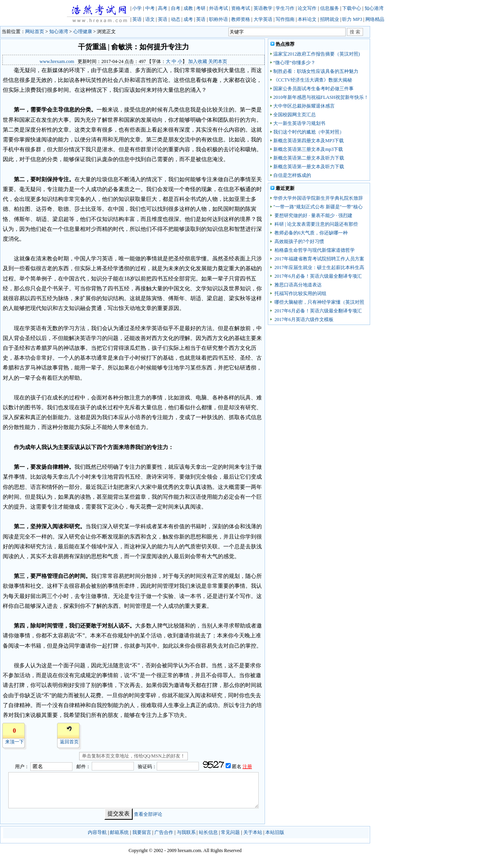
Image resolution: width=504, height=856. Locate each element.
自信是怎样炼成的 (292, 175)
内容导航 (97, 832)
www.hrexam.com (57, 61)
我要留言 (142, 832)
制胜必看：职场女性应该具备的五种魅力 (316, 71)
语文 (150, 19)
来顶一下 (15, 742)
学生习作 (285, 8)
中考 (150, 8)
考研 (201, 8)
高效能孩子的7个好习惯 (299, 241)
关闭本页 (218, 61)
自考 (176, 8)
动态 (176, 19)
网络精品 (375, 19)
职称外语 (219, 19)
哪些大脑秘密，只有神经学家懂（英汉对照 (319, 302)
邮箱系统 (119, 832)
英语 (137, 19)
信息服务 (330, 8)
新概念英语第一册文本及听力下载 (309, 167)
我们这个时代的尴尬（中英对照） (309, 132)
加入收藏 (198, 61)
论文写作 (307, 8)
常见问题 (230, 832)
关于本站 (253, 832)
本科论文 (307, 19)
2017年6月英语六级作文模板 (303, 319)
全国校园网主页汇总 (295, 115)
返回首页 (69, 742)
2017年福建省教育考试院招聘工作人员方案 (319, 259)
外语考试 (219, 8)
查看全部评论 (148, 814)
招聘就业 (330, 19)
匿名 (237, 767)
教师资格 (241, 19)
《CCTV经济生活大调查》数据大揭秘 (313, 80)
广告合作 (164, 832)
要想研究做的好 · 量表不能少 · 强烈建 (313, 215)
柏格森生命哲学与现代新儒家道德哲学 (314, 250)
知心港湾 (374, 8)
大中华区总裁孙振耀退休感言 (304, 106)
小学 (137, 8)
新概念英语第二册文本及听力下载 (309, 158)
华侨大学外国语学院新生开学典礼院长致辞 (318, 198)
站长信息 (208, 832)
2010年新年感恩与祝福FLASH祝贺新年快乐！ (321, 97)
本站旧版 (275, 832)
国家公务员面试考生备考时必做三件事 (313, 89)
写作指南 (285, 19)
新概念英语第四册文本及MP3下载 (309, 141)
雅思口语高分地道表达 (297, 285)
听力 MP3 (352, 19)
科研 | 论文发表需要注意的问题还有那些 (316, 224)
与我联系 (186, 832)
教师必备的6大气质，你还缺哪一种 (310, 233)
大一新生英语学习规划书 (299, 123)
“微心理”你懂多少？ (294, 63)
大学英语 (263, 19)
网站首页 (35, 32)
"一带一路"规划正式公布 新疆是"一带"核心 (318, 207)
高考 (163, 8)
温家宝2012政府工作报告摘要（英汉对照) (317, 54)
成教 (188, 8)
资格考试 (241, 8)
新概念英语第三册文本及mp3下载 (308, 149)
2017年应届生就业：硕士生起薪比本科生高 (319, 267)
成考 (188, 19)
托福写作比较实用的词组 (300, 293)
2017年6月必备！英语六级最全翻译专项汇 (318, 276)
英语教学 (263, 8)
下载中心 (352, 8)
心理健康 (83, 32)
